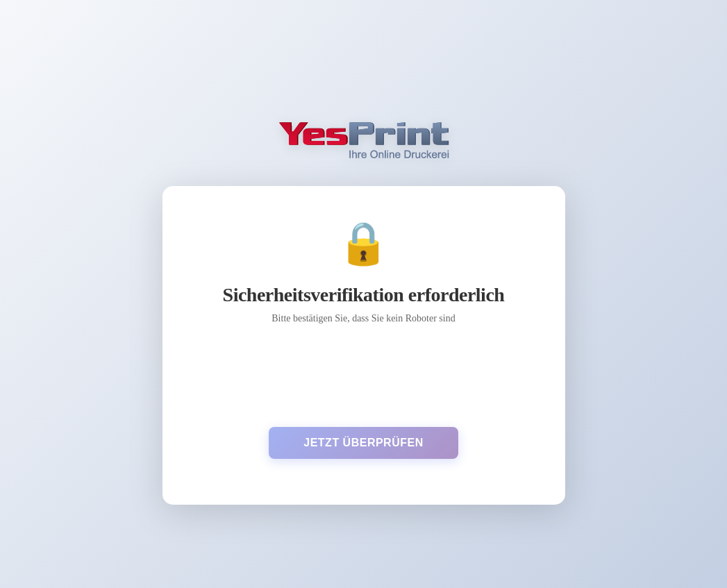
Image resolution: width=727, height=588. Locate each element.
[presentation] (363, 376)
